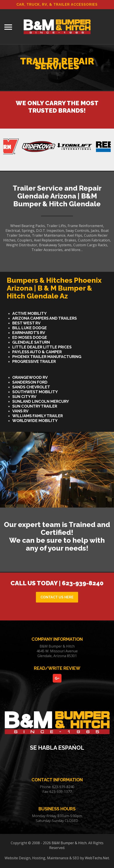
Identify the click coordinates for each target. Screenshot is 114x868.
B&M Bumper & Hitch (69, 843)
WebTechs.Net (97, 858)
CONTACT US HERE (57, 597)
